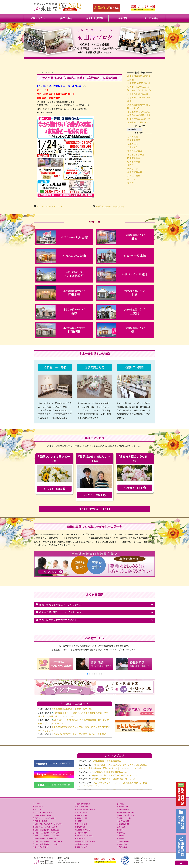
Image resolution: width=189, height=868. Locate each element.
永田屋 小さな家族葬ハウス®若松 (46, 833)
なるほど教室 (134, 176)
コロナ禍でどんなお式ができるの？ (94, 620)
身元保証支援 (122, 844)
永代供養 (120, 836)
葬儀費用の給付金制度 (125, 812)
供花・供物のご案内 (40, 847)
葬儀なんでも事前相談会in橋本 (110, 206)
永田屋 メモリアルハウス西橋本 (45, 827)
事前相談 (120, 804)
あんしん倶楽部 (94, 18)
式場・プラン (38, 18)
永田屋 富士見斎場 (40, 821)
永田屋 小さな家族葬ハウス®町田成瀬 (47, 841)
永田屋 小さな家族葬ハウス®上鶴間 (47, 836)
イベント (132, 179)
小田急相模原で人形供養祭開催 (106, 761)
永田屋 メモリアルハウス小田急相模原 (48, 824)
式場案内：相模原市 (82, 804)
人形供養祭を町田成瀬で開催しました (109, 772)
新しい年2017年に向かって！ (51, 206)
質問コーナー (134, 165)
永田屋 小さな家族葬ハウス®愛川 (46, 844)
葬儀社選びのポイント (125, 815)
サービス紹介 (151, 18)
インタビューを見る (54, 489)
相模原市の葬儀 (135, 151)
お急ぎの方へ (38, 807)
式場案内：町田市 (82, 807)
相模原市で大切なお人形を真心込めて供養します (115, 775)
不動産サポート (123, 841)
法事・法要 (121, 827)
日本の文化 (133, 144)
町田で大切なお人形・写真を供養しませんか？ (114, 779)
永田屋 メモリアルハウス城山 (44, 818)
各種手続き (121, 833)
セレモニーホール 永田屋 (42, 812)
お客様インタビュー (82, 847)
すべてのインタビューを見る (94, 509)
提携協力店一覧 (81, 818)
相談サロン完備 (123, 821)
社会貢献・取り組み (82, 830)
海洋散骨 (120, 830)
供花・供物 (66, 18)
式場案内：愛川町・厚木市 (85, 810)
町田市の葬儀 (134, 158)
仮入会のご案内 (81, 815)
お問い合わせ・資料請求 (84, 836)
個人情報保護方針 (82, 844)
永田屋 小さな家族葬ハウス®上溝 (46, 830)
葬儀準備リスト (123, 807)
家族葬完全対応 (123, 824)
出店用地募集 (122, 847)
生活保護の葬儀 (123, 810)
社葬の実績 (133, 137)
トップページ (38, 804)
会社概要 (78, 821)
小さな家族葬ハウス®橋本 (43, 815)
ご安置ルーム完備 (124, 818)
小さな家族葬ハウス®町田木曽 (45, 839)
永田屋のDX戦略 (81, 833)
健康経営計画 (80, 827)
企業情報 (123, 18)
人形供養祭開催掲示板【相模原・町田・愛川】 (73, 709)
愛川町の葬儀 (134, 140)
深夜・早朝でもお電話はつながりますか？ (94, 605)
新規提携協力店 (135, 172)
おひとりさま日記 (136, 155)
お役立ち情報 (80, 839)
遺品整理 (120, 839)
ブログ (130, 183)
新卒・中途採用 (81, 824)
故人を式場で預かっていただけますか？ (94, 612)
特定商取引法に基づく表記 (85, 841)
